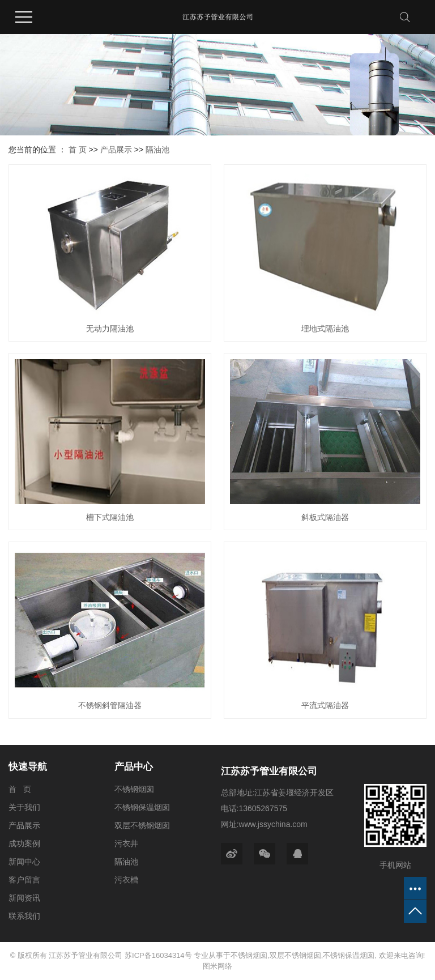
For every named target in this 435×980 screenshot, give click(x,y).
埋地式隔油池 (325, 329)
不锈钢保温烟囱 (142, 807)
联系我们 (24, 916)
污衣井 (126, 843)
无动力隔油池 (110, 329)
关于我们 (24, 807)
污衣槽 (126, 880)
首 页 (78, 150)
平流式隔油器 (325, 705)
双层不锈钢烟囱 (142, 825)
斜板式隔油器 (325, 517)
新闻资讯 (24, 898)
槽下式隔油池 (110, 517)
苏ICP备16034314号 (158, 955)
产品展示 (116, 150)
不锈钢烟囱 (134, 789)
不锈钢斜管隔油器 (110, 705)
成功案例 (24, 843)
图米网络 (217, 966)
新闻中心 (24, 862)
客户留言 (24, 880)
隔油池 (157, 150)
